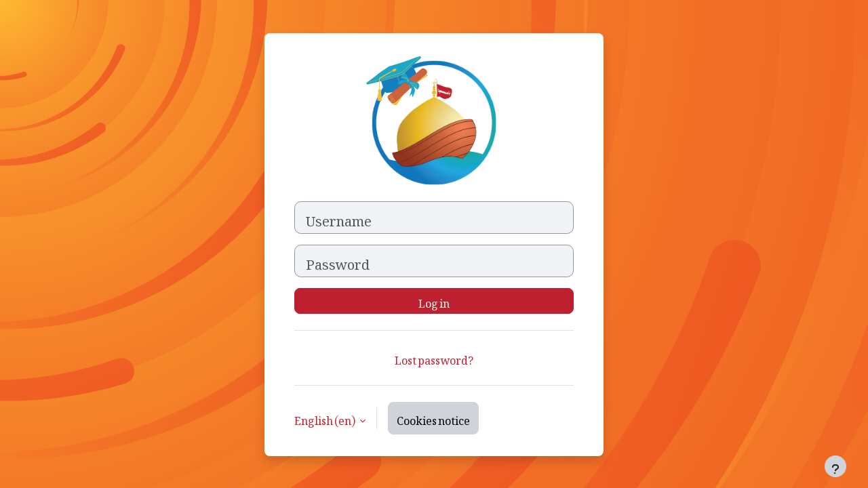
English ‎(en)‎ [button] (325, 418)
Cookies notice (433, 418)
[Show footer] (835, 466)
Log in (434, 301)
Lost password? (434, 358)
